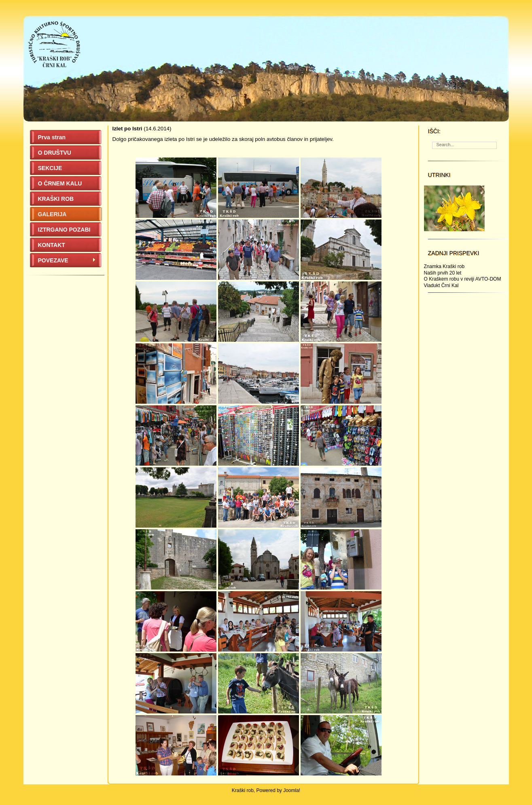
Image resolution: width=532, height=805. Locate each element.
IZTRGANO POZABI (64, 230)
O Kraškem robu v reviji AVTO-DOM (463, 279)
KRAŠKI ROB (56, 199)
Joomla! (292, 790)
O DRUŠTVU (55, 153)
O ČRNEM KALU (60, 183)
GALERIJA (52, 214)
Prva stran (52, 137)
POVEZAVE (67, 260)
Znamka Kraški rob (444, 266)
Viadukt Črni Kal (441, 285)
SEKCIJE (50, 168)
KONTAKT (52, 245)
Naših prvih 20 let (443, 273)
